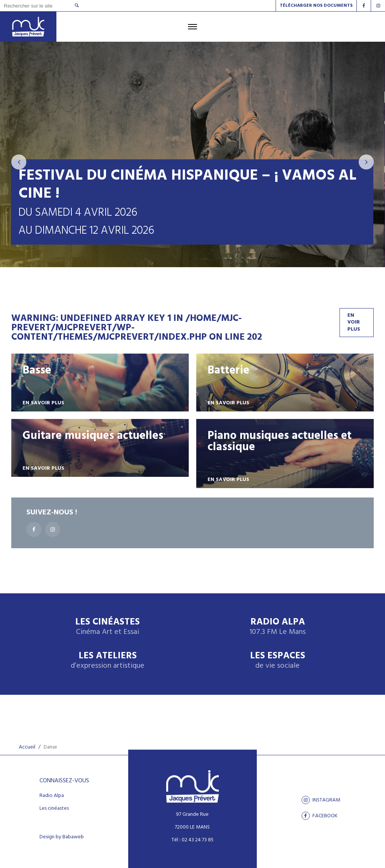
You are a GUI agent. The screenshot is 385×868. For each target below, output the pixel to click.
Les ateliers (108, 661)
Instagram (321, 800)
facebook (320, 816)
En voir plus (354, 322)
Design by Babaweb (62, 837)
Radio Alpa (277, 627)
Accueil (27, 747)
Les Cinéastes (108, 627)
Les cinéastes (54, 809)
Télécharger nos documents (316, 6)
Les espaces (278, 661)
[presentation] (19, 162)
